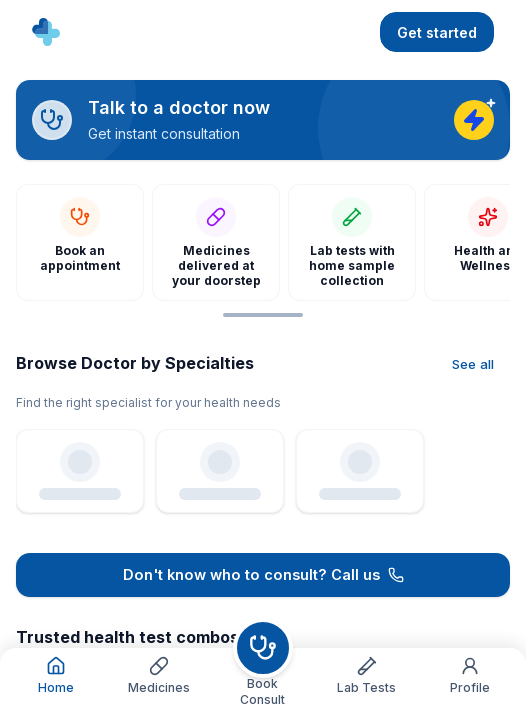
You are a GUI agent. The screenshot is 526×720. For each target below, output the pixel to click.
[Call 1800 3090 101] (263, 575)
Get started (437, 32)
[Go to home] (46, 32)
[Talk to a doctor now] (263, 120)
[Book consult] (263, 648)
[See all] (473, 365)
